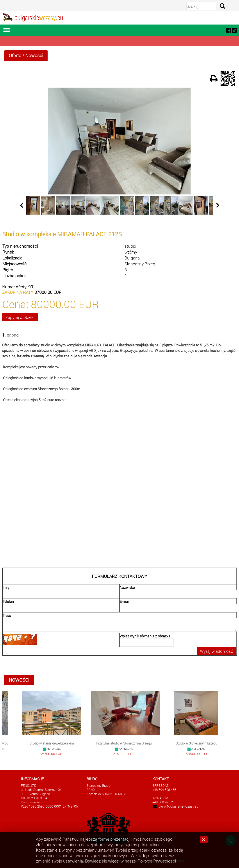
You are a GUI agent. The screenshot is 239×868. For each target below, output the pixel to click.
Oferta (15, 55)
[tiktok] (234, 30)
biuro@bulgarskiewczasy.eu (178, 806)
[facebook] (228, 30)
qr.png (13, 335)
